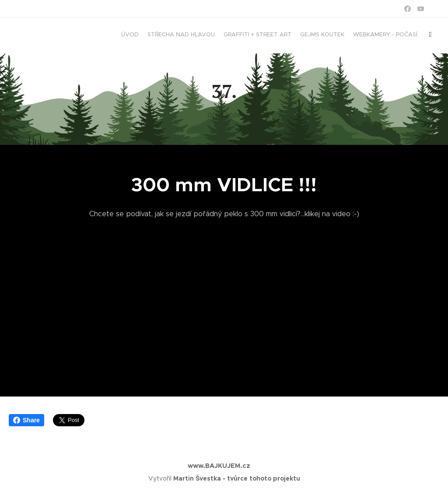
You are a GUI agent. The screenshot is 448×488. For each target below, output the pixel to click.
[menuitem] (364, 35)
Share (26, 420)
